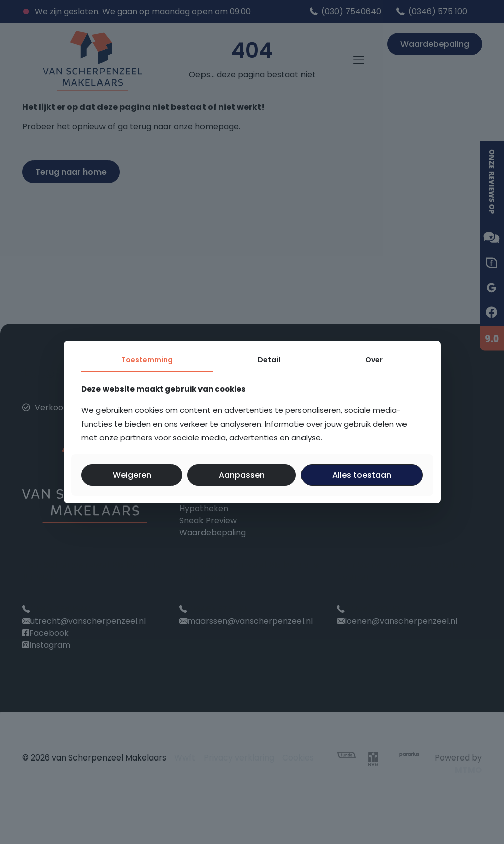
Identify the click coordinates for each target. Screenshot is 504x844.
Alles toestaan (362, 475)
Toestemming (147, 360)
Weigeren (132, 475)
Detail (269, 360)
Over (374, 360)
